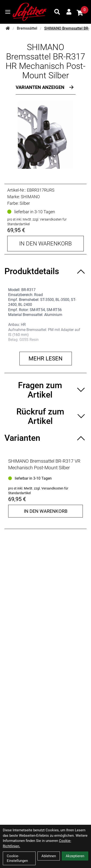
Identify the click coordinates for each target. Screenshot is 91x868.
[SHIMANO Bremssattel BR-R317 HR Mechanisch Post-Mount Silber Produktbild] (45, 135)
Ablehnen (49, 856)
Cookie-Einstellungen (17, 858)
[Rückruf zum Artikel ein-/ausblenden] (45, 416)
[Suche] (57, 12)
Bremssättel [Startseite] (27, 28)
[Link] (8, 12)
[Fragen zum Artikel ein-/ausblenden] (45, 390)
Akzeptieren (75, 856)
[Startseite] (8, 28)
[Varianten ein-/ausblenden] (45, 438)
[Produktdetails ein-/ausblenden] (45, 271)
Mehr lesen (45, 359)
